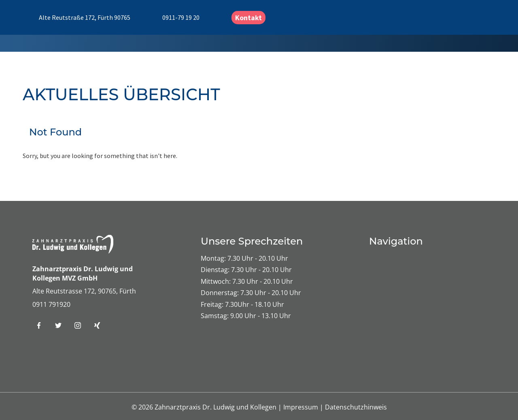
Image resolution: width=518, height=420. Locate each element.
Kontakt (248, 18)
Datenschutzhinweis (356, 407)
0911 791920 (51, 304)
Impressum (301, 407)
